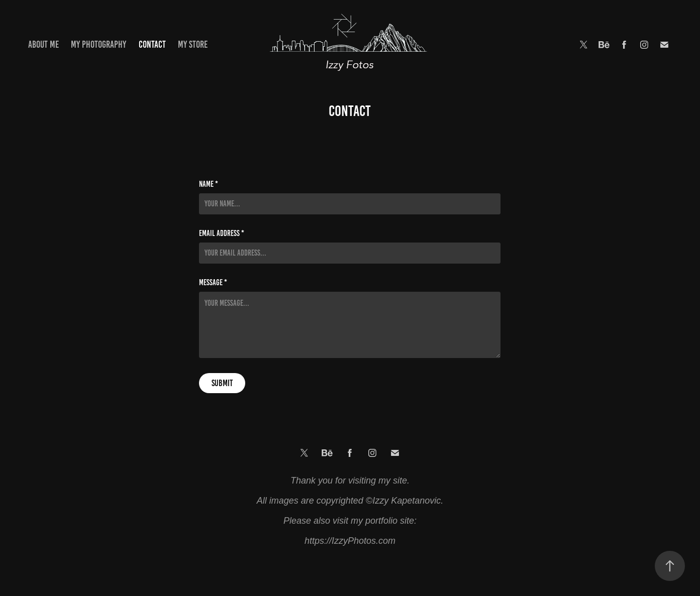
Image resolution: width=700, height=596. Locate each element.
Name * (209, 184)
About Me (43, 44)
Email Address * (222, 233)
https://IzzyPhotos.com (350, 541)
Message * (213, 283)
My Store (193, 44)
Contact (152, 44)
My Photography (98, 44)
